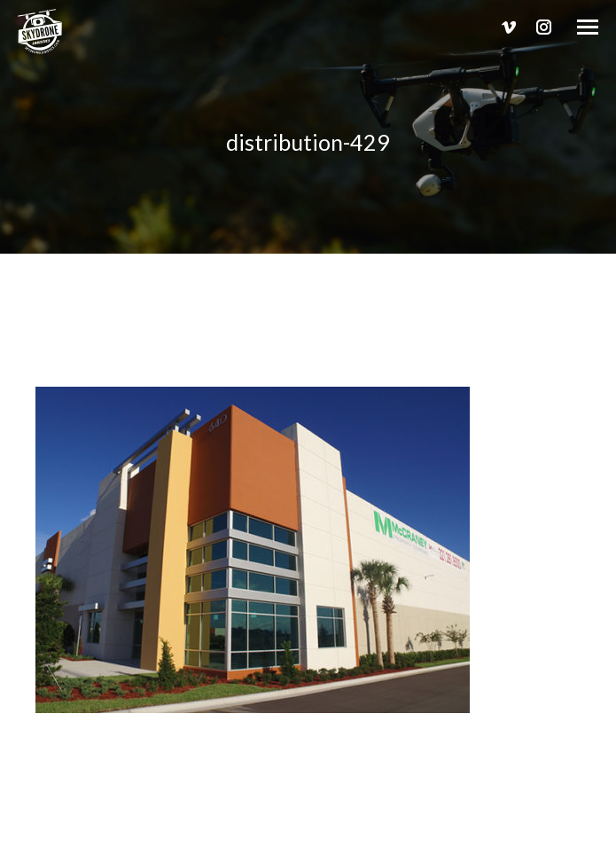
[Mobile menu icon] (588, 27)
